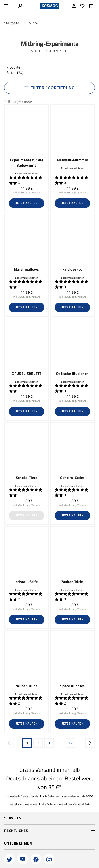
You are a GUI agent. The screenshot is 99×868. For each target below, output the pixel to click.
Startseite (12, 23)
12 (70, 743)
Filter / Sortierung (49, 88)
